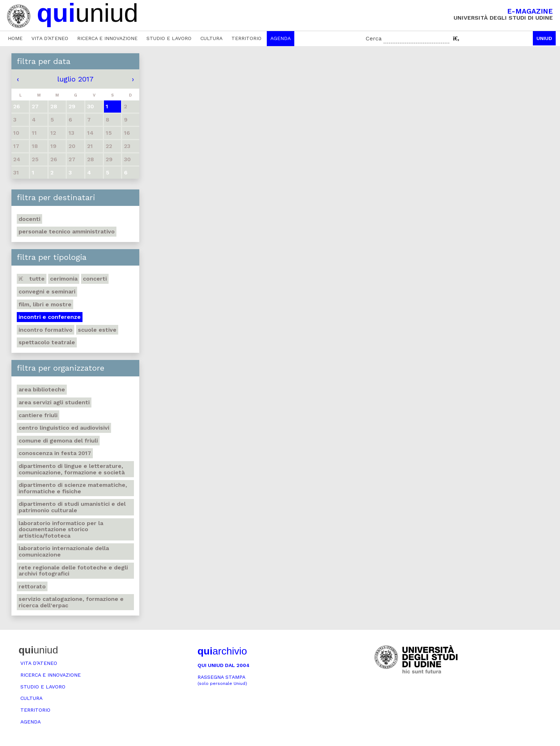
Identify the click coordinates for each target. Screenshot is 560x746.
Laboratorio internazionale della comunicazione (64, 551)
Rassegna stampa (222, 680)
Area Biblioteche (42, 389)
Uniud (544, 38)
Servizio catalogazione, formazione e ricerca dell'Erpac (71, 602)
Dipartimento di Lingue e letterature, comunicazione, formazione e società (72, 469)
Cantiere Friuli (38, 415)
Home (15, 38)
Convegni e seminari (47, 292)
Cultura (211, 38)
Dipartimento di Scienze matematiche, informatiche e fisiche (73, 488)
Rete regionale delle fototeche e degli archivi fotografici (73, 571)
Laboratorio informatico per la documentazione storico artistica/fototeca (61, 529)
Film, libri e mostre (45, 304)
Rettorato (32, 586)
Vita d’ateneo (50, 38)
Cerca (374, 38)
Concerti (95, 279)
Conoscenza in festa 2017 (55, 453)
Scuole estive (97, 330)
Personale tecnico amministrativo (67, 231)
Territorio (246, 38)
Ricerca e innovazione (107, 38)
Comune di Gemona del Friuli (58, 441)
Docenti (29, 219)
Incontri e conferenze (50, 317)
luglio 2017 (75, 79)
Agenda (281, 38)
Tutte (32, 279)
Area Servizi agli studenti (54, 402)
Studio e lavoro (169, 38)
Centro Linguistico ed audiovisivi (64, 428)
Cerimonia (64, 279)
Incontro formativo (46, 330)
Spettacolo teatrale (47, 342)
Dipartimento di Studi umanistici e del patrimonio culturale (72, 507)
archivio (222, 651)
